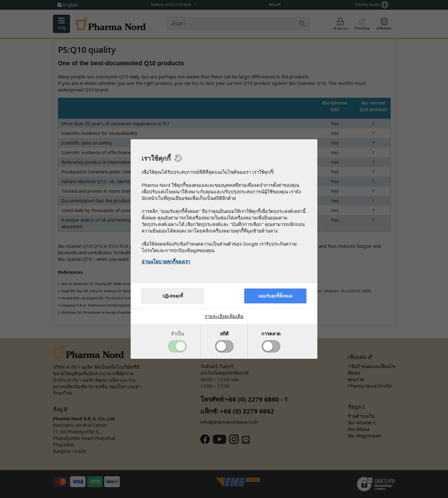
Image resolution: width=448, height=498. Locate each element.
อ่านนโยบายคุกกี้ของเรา (166, 261)
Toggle (177, 346)
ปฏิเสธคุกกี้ (173, 296)
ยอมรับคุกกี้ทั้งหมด (275, 296)
